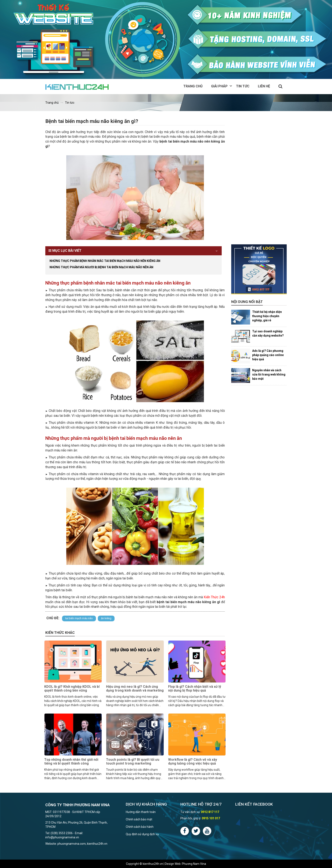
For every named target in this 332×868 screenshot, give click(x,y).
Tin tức (243, 86)
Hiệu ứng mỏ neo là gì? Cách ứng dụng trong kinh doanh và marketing (135, 688)
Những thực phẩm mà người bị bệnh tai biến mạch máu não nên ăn (101, 267)
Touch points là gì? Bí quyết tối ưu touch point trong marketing (133, 761)
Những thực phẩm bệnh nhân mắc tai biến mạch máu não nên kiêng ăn (105, 261)
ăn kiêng (106, 618)
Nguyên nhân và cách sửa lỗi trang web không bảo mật (269, 374)
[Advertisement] (259, 181)
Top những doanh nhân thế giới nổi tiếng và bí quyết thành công (71, 761)
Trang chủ (193, 86)
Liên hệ (264, 86)
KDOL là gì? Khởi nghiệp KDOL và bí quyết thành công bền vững (72, 688)
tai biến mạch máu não (79, 618)
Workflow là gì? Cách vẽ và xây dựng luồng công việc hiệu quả (193, 761)
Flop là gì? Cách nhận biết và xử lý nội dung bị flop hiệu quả (195, 688)
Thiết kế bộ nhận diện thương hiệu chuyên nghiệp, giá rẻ (267, 316)
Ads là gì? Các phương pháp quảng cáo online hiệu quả (268, 355)
